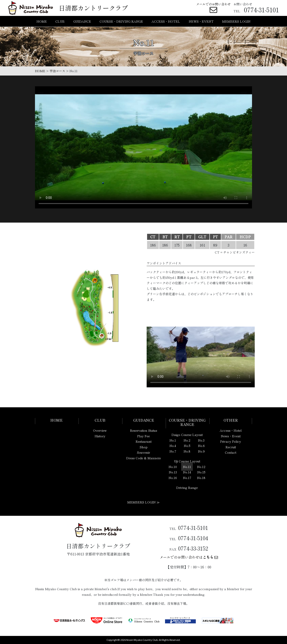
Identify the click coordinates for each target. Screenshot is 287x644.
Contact (231, 452)
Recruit (231, 447)
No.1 (173, 440)
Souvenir (143, 452)
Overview (100, 430)
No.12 (201, 467)
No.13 (173, 472)
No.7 (173, 451)
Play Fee (143, 436)
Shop (144, 447)
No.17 (187, 478)
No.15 (201, 472)
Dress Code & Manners (143, 458)
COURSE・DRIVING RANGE (121, 22)
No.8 (187, 451)
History (100, 436)
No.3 (201, 440)
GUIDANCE (82, 22)
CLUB (60, 22)
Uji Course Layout (187, 461)
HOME (42, 22)
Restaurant (144, 441)
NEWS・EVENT (201, 22)
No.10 (173, 467)
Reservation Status (144, 430)
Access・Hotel (231, 430)
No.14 (187, 472)
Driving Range (187, 488)
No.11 (187, 467)
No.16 (173, 478)
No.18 (201, 478)
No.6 (201, 446)
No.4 (173, 446)
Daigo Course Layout (187, 435)
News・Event (231, 436)
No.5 (187, 446)
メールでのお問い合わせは (189, 557)
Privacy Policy (231, 441)
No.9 (201, 451)
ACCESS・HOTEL (166, 22)
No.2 (187, 440)
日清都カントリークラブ (93, 8)
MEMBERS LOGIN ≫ (143, 502)
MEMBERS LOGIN (236, 22)
